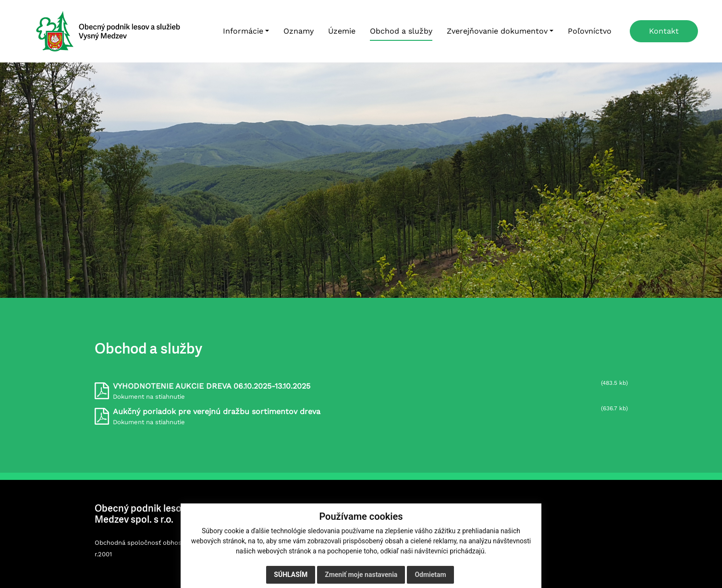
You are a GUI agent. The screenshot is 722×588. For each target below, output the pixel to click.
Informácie (243, 31)
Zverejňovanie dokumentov (497, 31)
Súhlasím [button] (291, 575)
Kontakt (664, 31)
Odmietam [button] (430, 575)
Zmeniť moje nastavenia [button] (361, 575)
